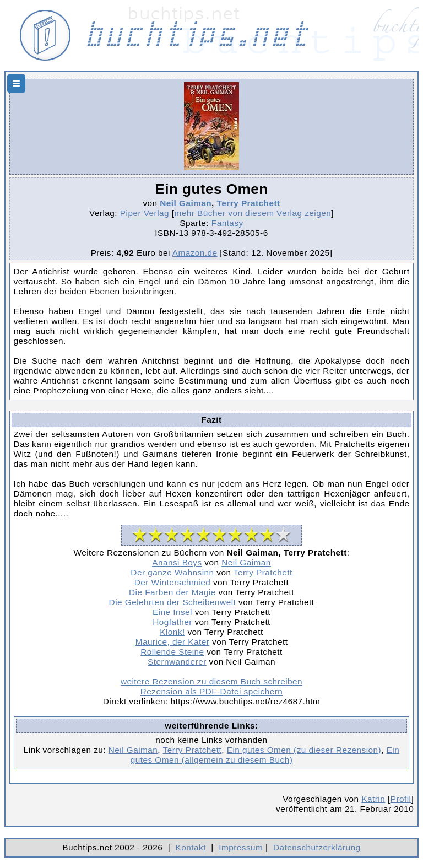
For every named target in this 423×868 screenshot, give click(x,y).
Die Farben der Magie (172, 592)
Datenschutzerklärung (317, 847)
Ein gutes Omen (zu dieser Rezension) (304, 750)
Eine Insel (172, 612)
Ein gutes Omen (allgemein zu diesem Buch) (265, 755)
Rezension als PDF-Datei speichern (212, 691)
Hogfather (172, 622)
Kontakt (191, 847)
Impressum (241, 847)
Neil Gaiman (186, 203)
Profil (401, 799)
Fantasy (227, 223)
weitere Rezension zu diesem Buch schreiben (211, 681)
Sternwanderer (177, 662)
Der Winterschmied (172, 582)
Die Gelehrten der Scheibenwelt (173, 602)
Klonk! (172, 632)
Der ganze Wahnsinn (172, 572)
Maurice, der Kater (173, 642)
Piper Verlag (145, 213)
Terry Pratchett (249, 203)
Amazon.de (195, 253)
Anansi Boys (177, 562)
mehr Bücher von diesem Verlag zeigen (253, 213)
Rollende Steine (172, 652)
